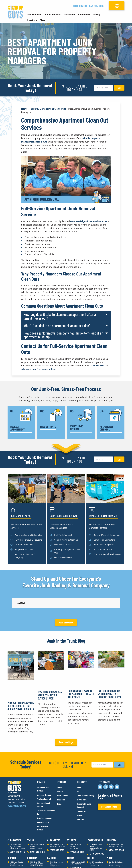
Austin (71, 837)
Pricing (97, 14)
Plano (110, 837)
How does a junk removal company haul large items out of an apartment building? (63, 335)
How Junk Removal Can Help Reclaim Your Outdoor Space (50, 674)
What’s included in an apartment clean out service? (57, 326)
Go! (119, 88)
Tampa (31, 819)
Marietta (112, 819)
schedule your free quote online (38, 369)
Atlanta (71, 819)
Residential (70, 14)
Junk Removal (34, 14)
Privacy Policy (13, 862)
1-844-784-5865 (97, 366)
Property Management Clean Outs (48, 109)
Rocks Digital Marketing (114, 862)
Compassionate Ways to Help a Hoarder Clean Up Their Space (81, 673)
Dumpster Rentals (53, 14)
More (43, 20)
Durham (12, 837)
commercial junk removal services (89, 221)
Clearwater (14, 819)
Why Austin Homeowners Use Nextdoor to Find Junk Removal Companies (21, 685)
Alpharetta (54, 819)
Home (24, 109)
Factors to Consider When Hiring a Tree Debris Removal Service (110, 673)
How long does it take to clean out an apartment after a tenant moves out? (60, 316)
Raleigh (51, 837)
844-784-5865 (97, 6)
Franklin (32, 837)
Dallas (90, 837)
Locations (32, 20)
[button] (66, 316)
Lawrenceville (95, 819)
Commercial (84, 14)
